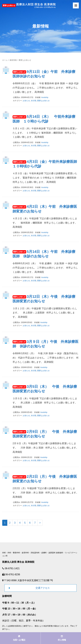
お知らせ (26, 101)
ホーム (5, 60)
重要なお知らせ (43, 101)
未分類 (34, 101)
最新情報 (13, 60)
